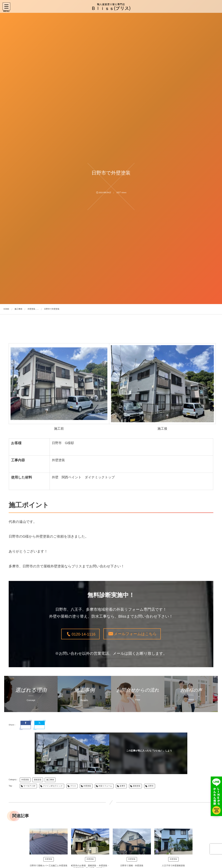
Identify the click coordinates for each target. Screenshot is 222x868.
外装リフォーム (105, 786)
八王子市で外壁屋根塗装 (173, 866)
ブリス (73, 786)
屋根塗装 (38, 780)
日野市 (151, 786)
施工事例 (50, 780)
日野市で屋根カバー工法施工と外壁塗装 (48, 866)
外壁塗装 (25, 780)
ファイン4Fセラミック (53, 786)
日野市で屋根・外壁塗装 (132, 866)
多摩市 (122, 786)
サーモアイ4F (29, 786)
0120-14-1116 (84, 634)
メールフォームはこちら (135, 634)
